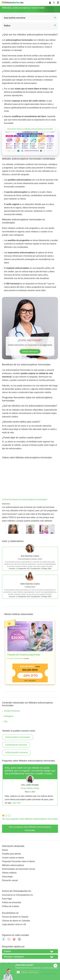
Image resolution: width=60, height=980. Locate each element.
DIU (6, 722)
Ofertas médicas (9, 873)
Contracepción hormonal (16, 745)
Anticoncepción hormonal (16, 752)
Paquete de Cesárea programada (24, 655)
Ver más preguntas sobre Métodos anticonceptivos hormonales (30, 819)
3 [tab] (9, 815)
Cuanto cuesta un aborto (13, 858)
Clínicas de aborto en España (15, 917)
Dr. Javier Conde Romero (15, 658)
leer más (17, 803)
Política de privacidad (11, 902)
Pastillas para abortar (11, 854)
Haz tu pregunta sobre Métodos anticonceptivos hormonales (30, 829)
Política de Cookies (11, 906)
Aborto (5, 850)
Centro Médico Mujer (30, 788)
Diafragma (9, 716)
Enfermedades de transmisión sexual (18, 869)
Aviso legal (7, 899)
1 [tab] (3, 815)
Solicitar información (30, 351)
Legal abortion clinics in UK (14, 924)
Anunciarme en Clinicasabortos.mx (17, 895)
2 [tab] (6, 815)
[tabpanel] (30, 652)
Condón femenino (12, 711)
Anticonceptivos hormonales (18, 737)
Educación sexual (10, 880)
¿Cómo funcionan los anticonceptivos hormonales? (25, 500)
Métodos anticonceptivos (13, 865)
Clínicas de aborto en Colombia (16, 921)
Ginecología (7, 877)
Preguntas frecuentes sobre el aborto (18, 861)
